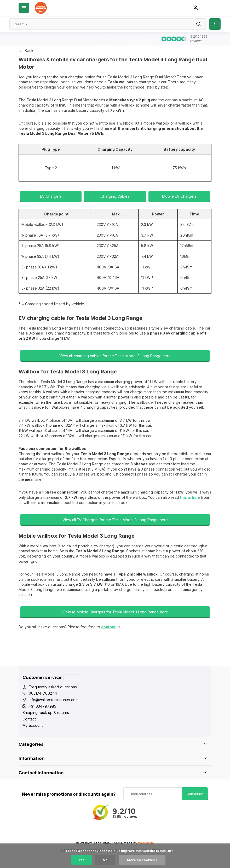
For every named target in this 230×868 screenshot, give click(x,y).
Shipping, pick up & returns (46, 712)
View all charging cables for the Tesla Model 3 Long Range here (115, 356)
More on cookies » (142, 860)
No (105, 860)
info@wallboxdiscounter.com (54, 700)
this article (190, 497)
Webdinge (146, 843)
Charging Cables (115, 196)
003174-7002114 (43, 693)
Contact (29, 719)
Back (26, 51)
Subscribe (195, 794)
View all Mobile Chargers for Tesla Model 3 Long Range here (115, 612)
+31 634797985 (42, 706)
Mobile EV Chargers (179, 196)
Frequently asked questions (53, 687)
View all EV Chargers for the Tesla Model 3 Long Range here (115, 520)
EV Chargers (51, 196)
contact (108, 627)
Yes (82, 860)
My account (33, 725)
